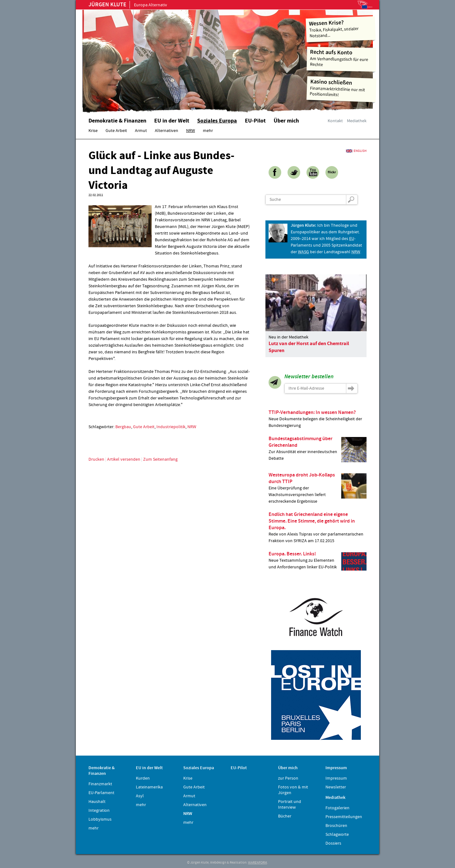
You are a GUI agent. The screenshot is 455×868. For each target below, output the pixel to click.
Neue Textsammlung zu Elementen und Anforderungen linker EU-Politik (318, 561)
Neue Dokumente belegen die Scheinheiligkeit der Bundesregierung (318, 419)
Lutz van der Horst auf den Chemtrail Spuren (309, 347)
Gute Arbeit (144, 427)
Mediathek (357, 121)
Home (163, 58)
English (360, 151)
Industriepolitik (171, 427)
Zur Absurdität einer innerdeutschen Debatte (318, 449)
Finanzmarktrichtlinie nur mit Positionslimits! (342, 88)
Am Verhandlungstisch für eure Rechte (342, 58)
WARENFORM (258, 863)
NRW (192, 427)
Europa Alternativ (128, 5)
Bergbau (123, 427)
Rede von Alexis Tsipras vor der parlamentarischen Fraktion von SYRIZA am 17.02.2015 (318, 527)
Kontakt (335, 121)
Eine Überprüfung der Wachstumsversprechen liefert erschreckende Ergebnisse (318, 488)
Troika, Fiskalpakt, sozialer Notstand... (341, 29)
